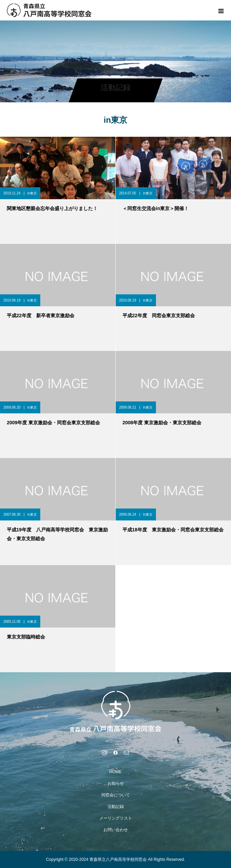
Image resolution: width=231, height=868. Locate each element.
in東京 (32, 193)
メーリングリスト (116, 818)
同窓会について (116, 795)
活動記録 (116, 807)
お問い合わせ (116, 830)
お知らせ (116, 783)
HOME (116, 772)
